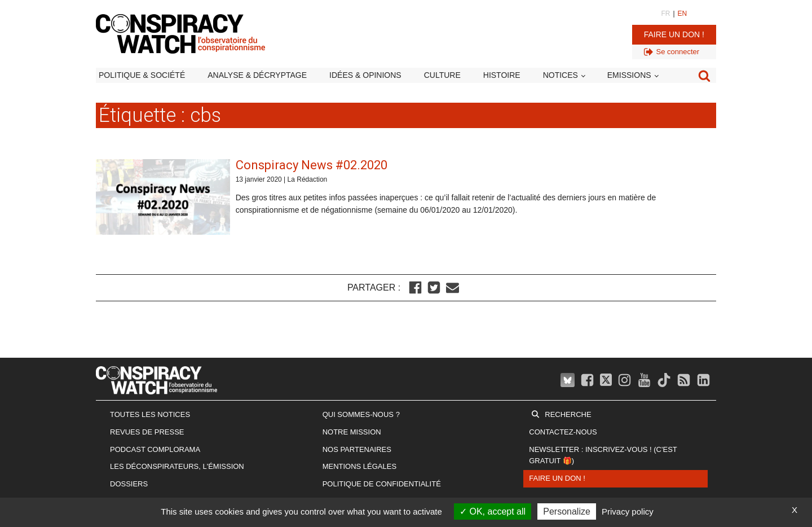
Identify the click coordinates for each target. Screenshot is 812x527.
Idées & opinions (365, 75)
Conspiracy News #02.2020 (312, 165)
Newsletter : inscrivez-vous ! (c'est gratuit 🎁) (603, 455)
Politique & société (142, 75)
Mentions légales (359, 466)
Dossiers (129, 484)
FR (665, 14)
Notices (561, 75)
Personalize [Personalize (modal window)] (567, 511)
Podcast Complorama (155, 449)
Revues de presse (147, 432)
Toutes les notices (150, 414)
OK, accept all (493, 511)
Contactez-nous (563, 432)
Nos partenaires (357, 449)
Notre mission (352, 432)
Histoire (502, 75)
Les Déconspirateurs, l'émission (177, 466)
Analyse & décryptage (257, 75)
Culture (442, 75)
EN (683, 14)
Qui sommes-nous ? (361, 414)
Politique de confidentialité (382, 484)
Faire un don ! (674, 34)
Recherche (568, 414)
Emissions (629, 75)
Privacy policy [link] (628, 511)
